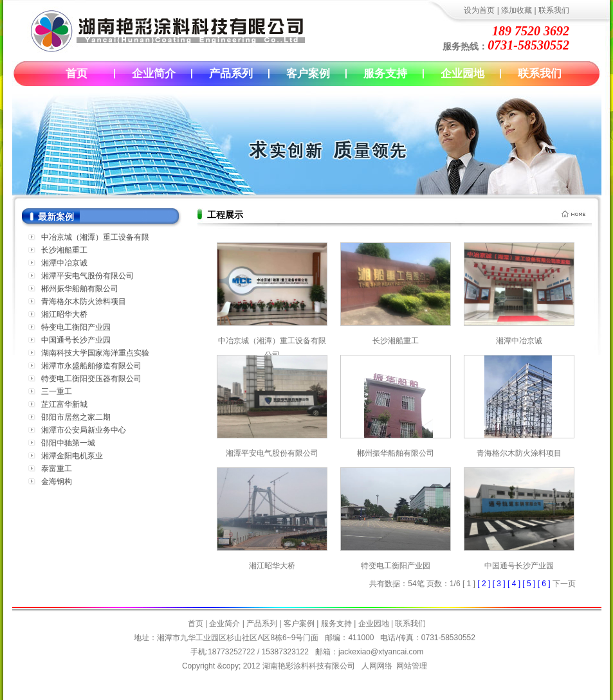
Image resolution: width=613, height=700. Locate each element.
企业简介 (154, 74)
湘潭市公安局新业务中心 (84, 430)
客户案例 (308, 74)
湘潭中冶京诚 (64, 263)
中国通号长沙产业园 (76, 340)
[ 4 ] (515, 584)
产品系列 (231, 74)
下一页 (564, 584)
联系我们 (554, 10)
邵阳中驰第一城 (68, 443)
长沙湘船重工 (64, 250)
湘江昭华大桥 (64, 314)
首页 (77, 74)
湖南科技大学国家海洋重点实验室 (95, 354)
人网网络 (377, 666)
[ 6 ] (545, 584)
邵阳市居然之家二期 (76, 417)
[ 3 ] (500, 584)
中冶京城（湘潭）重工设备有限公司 (272, 341)
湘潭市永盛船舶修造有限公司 (91, 366)
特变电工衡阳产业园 (76, 327)
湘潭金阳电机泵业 (72, 456)
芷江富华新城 (64, 404)
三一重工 (57, 391)
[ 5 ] (530, 584)
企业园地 (462, 74)
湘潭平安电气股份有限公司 (87, 276)
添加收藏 (517, 10)
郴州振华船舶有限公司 (80, 289)
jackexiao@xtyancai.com (381, 652)
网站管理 (412, 666)
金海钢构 (57, 481)
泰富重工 (57, 469)
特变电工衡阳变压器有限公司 (91, 379)
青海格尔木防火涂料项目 (84, 301)
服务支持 (385, 74)
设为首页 (479, 10)
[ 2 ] (485, 584)
